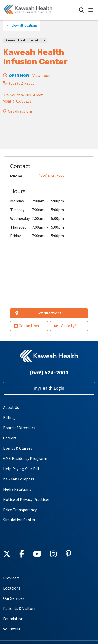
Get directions (20, 111)
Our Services (14, 598)
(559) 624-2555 (22, 83)
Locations (12, 588)
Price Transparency (20, 510)
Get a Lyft (66, 326)
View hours (42, 76)
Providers (11, 578)
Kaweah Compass (19, 479)
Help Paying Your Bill (21, 469)
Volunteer (12, 629)
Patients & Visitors (19, 609)
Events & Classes (18, 448)
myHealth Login (49, 388)
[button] (92, 10)
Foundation (13, 619)
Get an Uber (27, 326)
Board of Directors (19, 428)
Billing (9, 418)
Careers (10, 438)
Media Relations (17, 489)
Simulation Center (19, 520)
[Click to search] (82, 10)
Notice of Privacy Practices (26, 500)
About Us (11, 408)
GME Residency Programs (25, 459)
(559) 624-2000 (49, 373)
